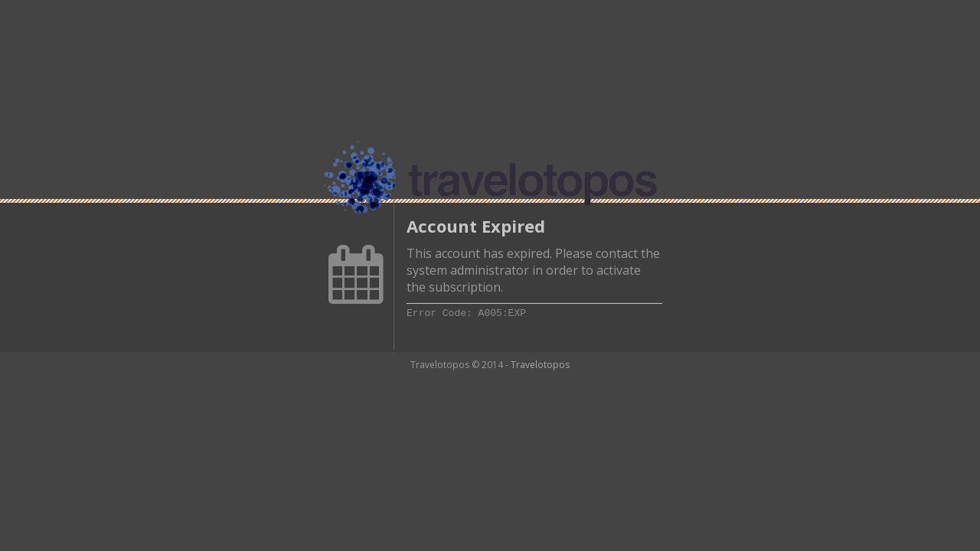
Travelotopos (540, 365)
